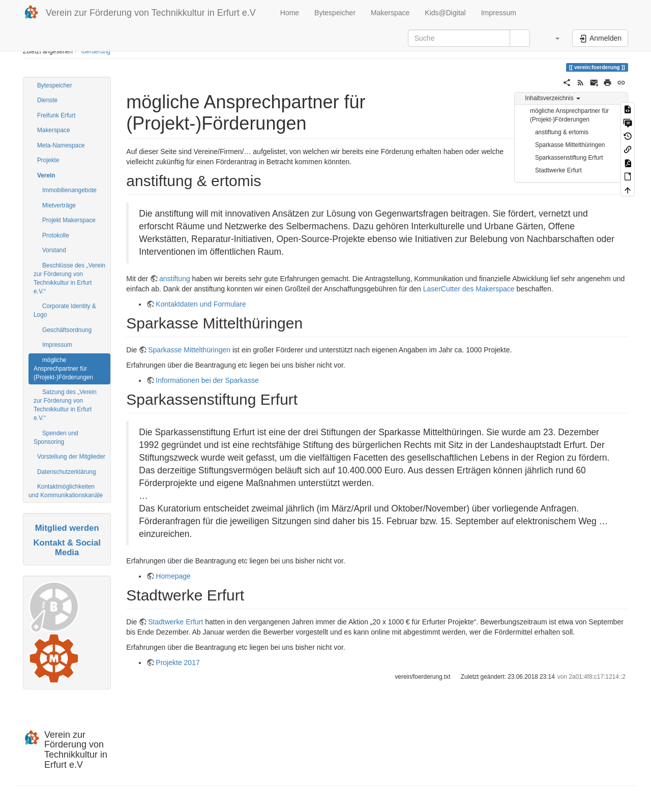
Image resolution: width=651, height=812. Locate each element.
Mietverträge (59, 205)
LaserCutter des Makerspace (469, 289)
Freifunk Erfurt (56, 115)
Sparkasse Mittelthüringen (570, 145)
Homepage (173, 576)
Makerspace (390, 13)
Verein (46, 175)
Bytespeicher (335, 13)
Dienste (47, 100)
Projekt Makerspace (69, 220)
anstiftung (175, 279)
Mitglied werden (67, 528)
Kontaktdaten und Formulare (201, 304)
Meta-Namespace (61, 145)
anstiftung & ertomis (562, 132)
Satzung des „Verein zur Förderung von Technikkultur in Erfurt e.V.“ (65, 405)
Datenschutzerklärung (67, 472)
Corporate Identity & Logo (65, 310)
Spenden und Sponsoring (56, 438)
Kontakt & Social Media (67, 547)
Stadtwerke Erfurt (558, 170)
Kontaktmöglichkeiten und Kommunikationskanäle (66, 491)
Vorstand (54, 250)
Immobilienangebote (69, 190)
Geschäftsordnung (67, 330)
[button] (552, 38)
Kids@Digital (445, 13)
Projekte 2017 (177, 663)
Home (289, 13)
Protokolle (56, 235)
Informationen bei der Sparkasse (207, 380)
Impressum (499, 13)
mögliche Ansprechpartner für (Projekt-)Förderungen (63, 369)
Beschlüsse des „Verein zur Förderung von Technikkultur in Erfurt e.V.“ (69, 278)
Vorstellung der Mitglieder (71, 457)
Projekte (48, 160)
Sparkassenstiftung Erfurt (569, 158)
